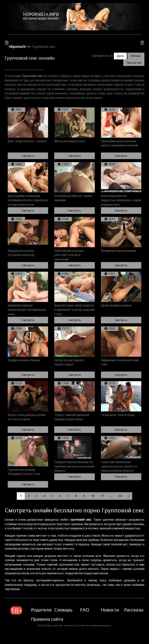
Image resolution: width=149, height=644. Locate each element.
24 (120, 496)
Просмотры (134, 63)
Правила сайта (47, 619)
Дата (120, 56)
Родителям (43, 610)
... (111, 496)
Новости (110, 610)
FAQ (85, 610)
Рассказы (134, 610)
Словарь (63, 610)
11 (102, 496)
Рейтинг (136, 56)
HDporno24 (17, 47)
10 (93, 496)
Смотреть (28, 156)
